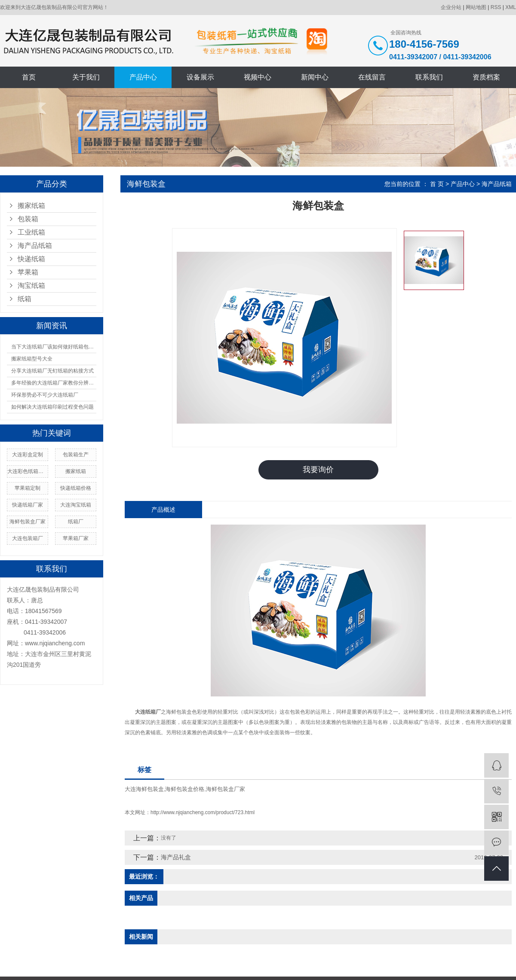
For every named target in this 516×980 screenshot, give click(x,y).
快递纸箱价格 (76, 488)
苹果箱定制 (28, 488)
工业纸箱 (31, 232)
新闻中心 (315, 77)
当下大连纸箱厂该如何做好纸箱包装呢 (54, 347)
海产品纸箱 (35, 246)
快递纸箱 (31, 259)
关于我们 (86, 77)
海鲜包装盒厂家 (28, 522)
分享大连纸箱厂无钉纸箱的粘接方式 (52, 371)
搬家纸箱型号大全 (32, 359)
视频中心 (258, 77)
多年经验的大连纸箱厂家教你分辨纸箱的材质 (54, 383)
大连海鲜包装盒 (144, 789)
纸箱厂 (76, 522)
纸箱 (25, 299)
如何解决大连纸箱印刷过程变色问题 (52, 407)
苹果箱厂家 (76, 538)
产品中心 (143, 77)
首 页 (437, 184)
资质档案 (486, 77)
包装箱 (28, 219)
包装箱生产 (76, 455)
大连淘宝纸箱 (76, 505)
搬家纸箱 (31, 206)
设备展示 (200, 77)
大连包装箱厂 (28, 538)
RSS (496, 7)
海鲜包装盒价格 (185, 789)
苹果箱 (28, 272)
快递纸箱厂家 (28, 505)
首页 (29, 77)
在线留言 (372, 77)
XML (511, 7)
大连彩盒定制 (28, 455)
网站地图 (476, 7)
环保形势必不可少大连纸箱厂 (45, 395)
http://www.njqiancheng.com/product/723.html (203, 812)
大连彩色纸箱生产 (28, 471)
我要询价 (318, 470)
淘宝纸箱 (31, 285)
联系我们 (429, 77)
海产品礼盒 (176, 857)
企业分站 (451, 7)
